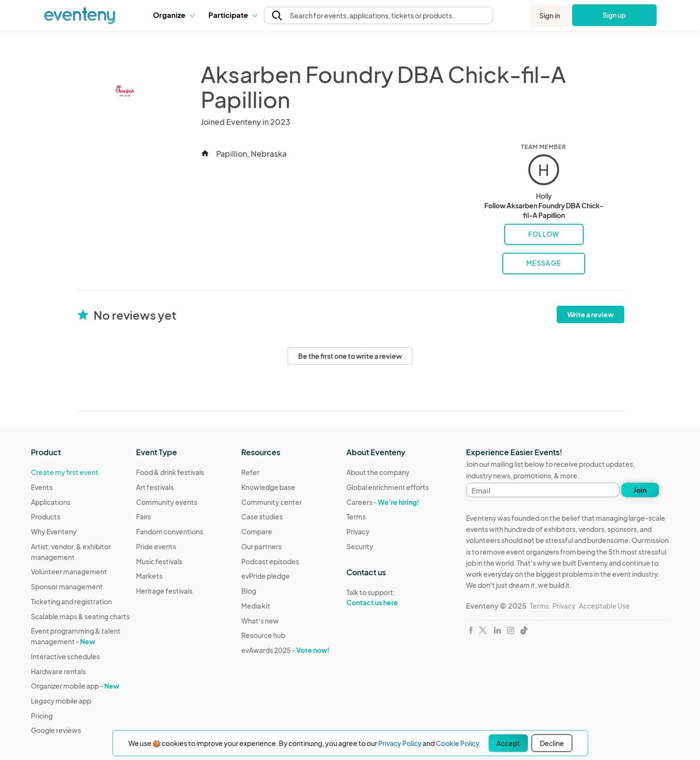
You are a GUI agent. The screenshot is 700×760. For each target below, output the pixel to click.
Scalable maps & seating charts (80, 616)
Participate (233, 15)
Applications (51, 502)
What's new (260, 621)
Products (46, 516)
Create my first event (65, 472)
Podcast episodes (270, 561)
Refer (250, 472)
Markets (149, 576)
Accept (508, 743)
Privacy (358, 531)
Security (360, 546)
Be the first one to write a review (350, 356)
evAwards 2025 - (285, 650)
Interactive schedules (65, 656)
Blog (249, 591)
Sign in (550, 15)
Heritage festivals (164, 591)
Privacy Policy (400, 743)
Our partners (261, 546)
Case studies (262, 516)
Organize (173, 15)
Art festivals (155, 487)
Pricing (42, 716)
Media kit (256, 606)
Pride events (156, 546)
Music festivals (159, 561)
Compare (257, 531)
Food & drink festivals (170, 472)
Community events (167, 502)
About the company (378, 472)
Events (42, 487)
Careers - (383, 502)
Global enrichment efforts (388, 487)
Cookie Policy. (458, 743)
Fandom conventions (170, 531)
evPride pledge (266, 576)
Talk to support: (388, 597)
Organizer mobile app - (75, 686)
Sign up (614, 15)
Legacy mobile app (61, 701)
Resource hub (263, 635)
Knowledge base (268, 487)
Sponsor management (67, 586)
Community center (272, 502)
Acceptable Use (604, 606)
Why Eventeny (54, 531)
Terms (356, 516)
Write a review (590, 314)
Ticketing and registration (71, 601)
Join (640, 490)
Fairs (144, 516)
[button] (173, 15)
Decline (552, 743)
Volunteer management (69, 571)
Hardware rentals (58, 671)
